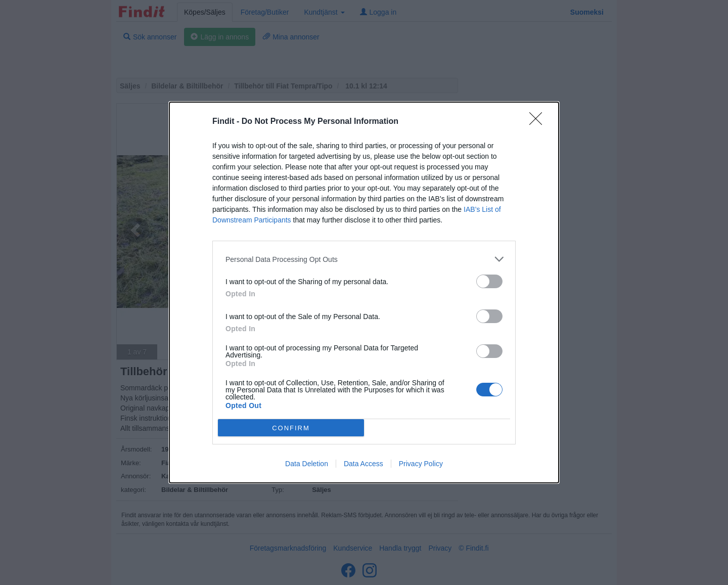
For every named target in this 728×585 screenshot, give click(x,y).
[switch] (489, 281)
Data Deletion (307, 464)
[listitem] (364, 259)
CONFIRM (291, 427)
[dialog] (364, 292)
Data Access (363, 464)
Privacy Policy (421, 464)
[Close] (539, 122)
